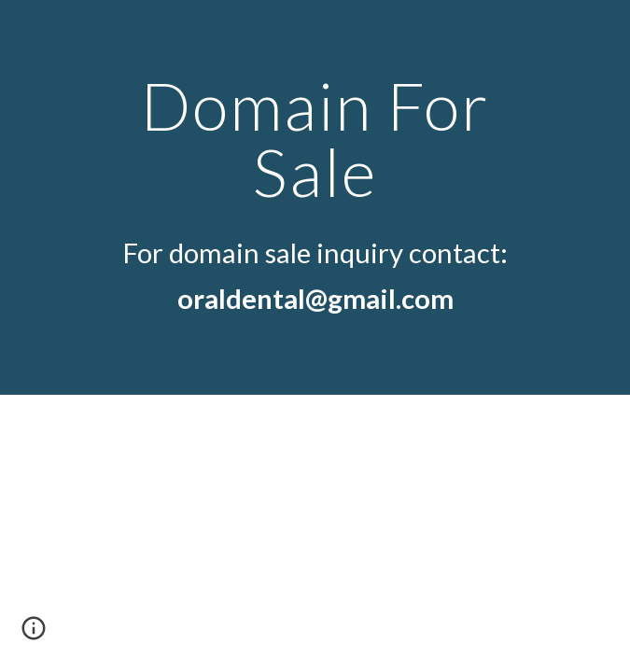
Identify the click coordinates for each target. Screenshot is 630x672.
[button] (34, 635)
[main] (315, 139)
